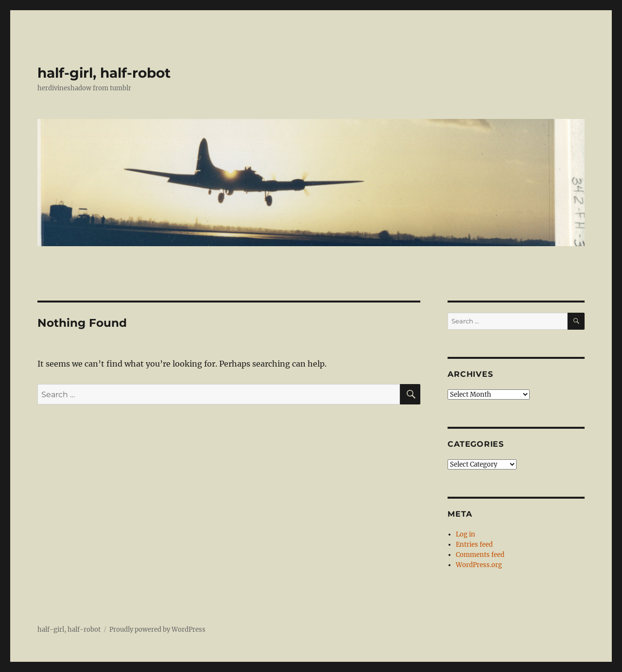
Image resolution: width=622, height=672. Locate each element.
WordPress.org (479, 565)
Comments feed (480, 555)
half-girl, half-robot (104, 73)
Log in (466, 534)
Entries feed (474, 545)
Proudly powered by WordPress (157, 630)
